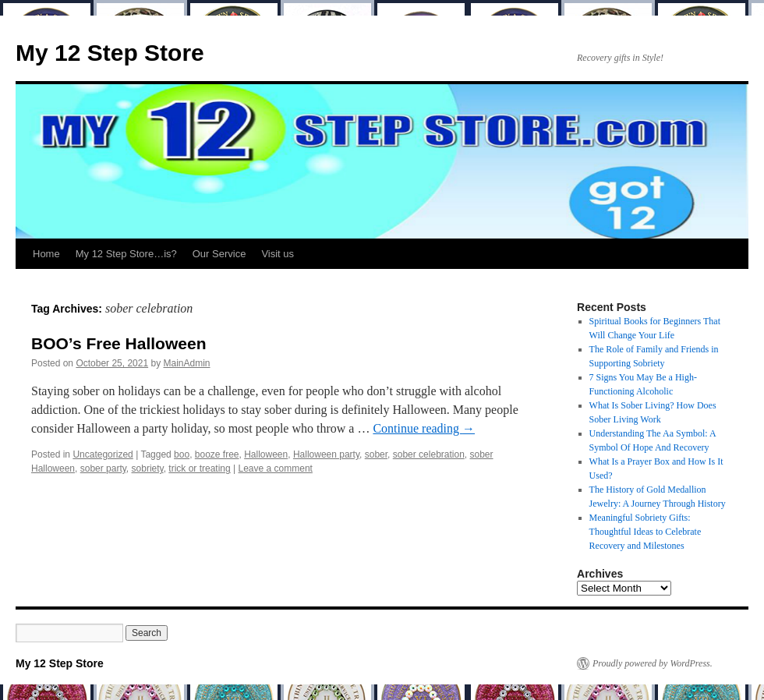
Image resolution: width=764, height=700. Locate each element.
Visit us (278, 254)
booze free (217, 454)
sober (376, 454)
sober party (103, 468)
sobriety (148, 468)
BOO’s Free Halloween (118, 343)
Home (46, 254)
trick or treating (199, 468)
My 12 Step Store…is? (126, 254)
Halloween (266, 454)
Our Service (219, 254)
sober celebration (429, 454)
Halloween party (326, 454)
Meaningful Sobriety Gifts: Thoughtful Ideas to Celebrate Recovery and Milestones (646, 532)
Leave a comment (276, 468)
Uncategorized (103, 454)
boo (182, 454)
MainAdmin (187, 363)
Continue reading (424, 428)
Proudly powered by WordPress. (653, 663)
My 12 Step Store (110, 53)
